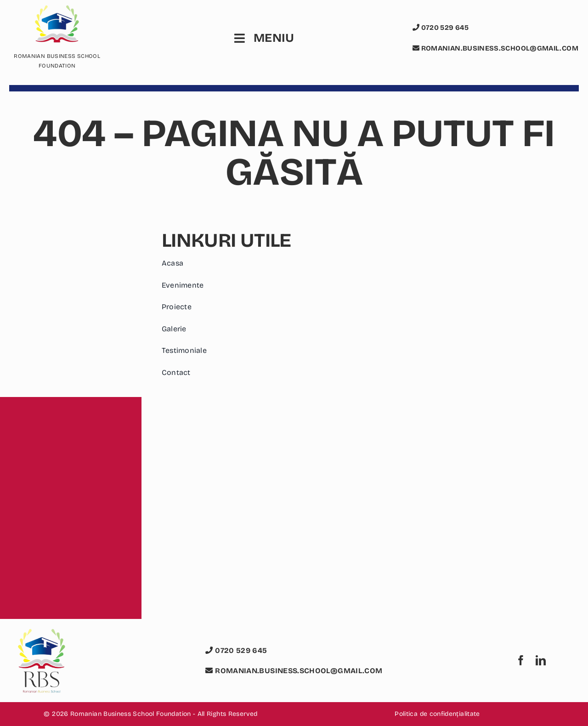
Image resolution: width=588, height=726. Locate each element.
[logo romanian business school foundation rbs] (41, 634)
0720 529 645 (441, 28)
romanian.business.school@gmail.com (495, 48)
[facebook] (521, 660)
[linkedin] (541, 660)
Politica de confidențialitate (437, 714)
